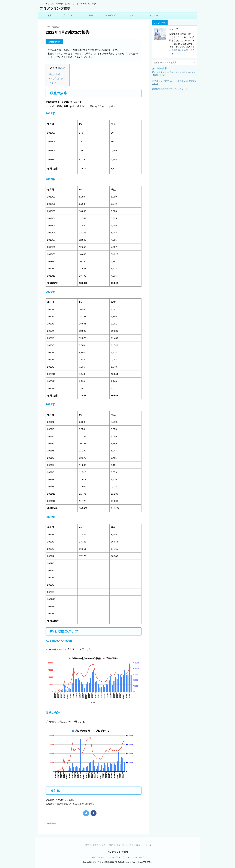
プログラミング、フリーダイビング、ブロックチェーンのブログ (117, 857)
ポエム (133, 15)
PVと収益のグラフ (58, 78)
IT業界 (49, 15)
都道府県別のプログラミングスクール (170, 89)
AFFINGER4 (146, 862)
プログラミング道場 (55, 8)
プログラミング (70, 15)
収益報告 (52, 823)
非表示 (61, 68)
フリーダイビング (112, 15)
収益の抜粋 (54, 74)
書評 (91, 15)
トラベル (154, 15)
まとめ (52, 82)
